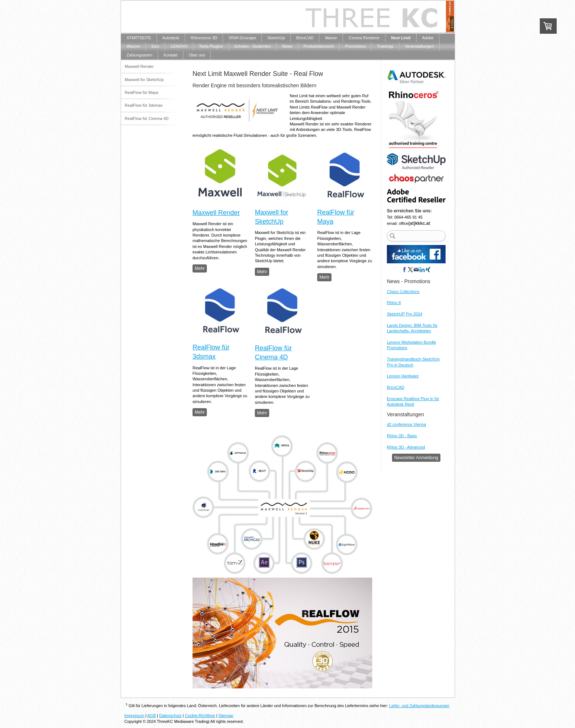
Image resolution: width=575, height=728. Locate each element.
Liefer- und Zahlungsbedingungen (419, 706)
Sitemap (226, 716)
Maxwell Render (216, 213)
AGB (152, 716)
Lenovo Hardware (403, 376)
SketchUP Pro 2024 (404, 314)
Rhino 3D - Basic (402, 436)
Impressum (134, 716)
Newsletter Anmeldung (416, 458)
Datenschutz (170, 716)
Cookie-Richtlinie (200, 716)
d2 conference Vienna (406, 424)
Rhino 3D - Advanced (406, 447)
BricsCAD (396, 387)
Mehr (200, 268)
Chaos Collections (403, 292)
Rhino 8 (394, 303)
